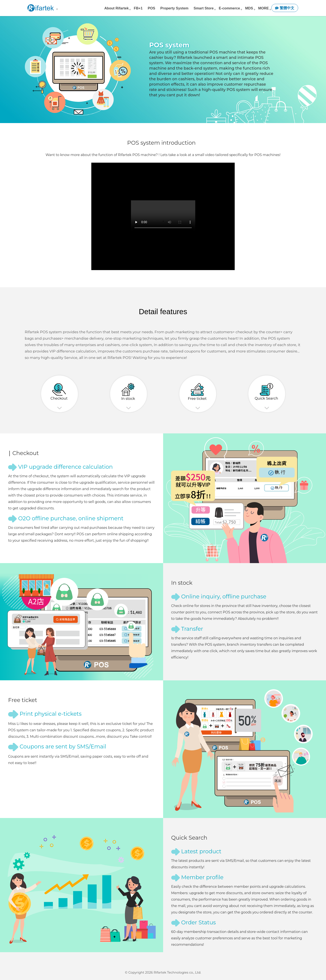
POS (151, 8)
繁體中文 (285, 8)
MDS (249, 8)
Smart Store (204, 8)
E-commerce (229, 8)
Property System (174, 8)
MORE (263, 8)
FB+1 (138, 8)
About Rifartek (117, 8)
